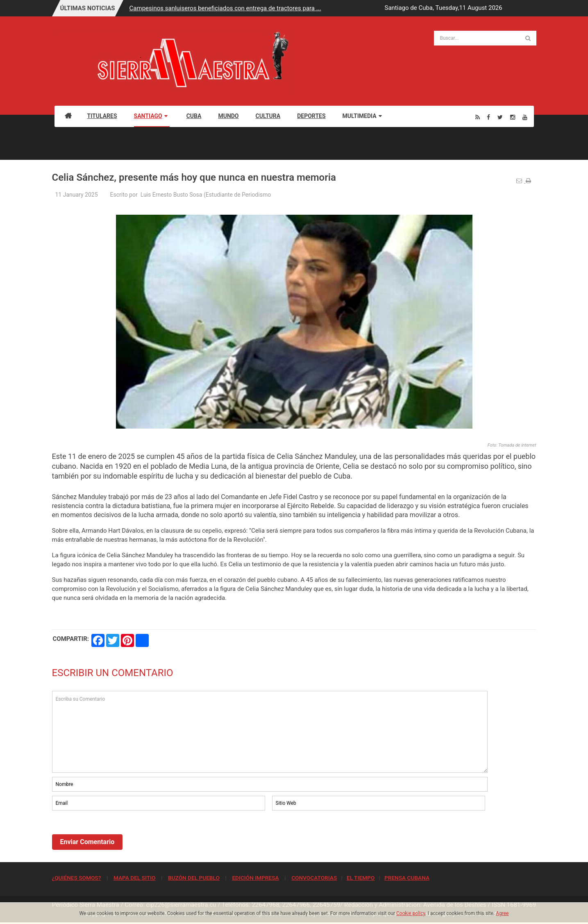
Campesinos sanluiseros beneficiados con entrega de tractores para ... (225, 8)
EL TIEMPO (361, 878)
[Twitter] (500, 117)
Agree (502, 913)
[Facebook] (488, 117)
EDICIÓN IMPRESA (255, 878)
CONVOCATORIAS (314, 878)
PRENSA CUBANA (407, 878)
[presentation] (114, 835)
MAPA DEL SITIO (134, 878)
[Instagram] (513, 117)
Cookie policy (411, 913)
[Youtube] (525, 117)
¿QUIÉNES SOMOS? (77, 878)
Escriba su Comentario (270, 732)
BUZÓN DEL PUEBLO (194, 878)
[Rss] (478, 117)
